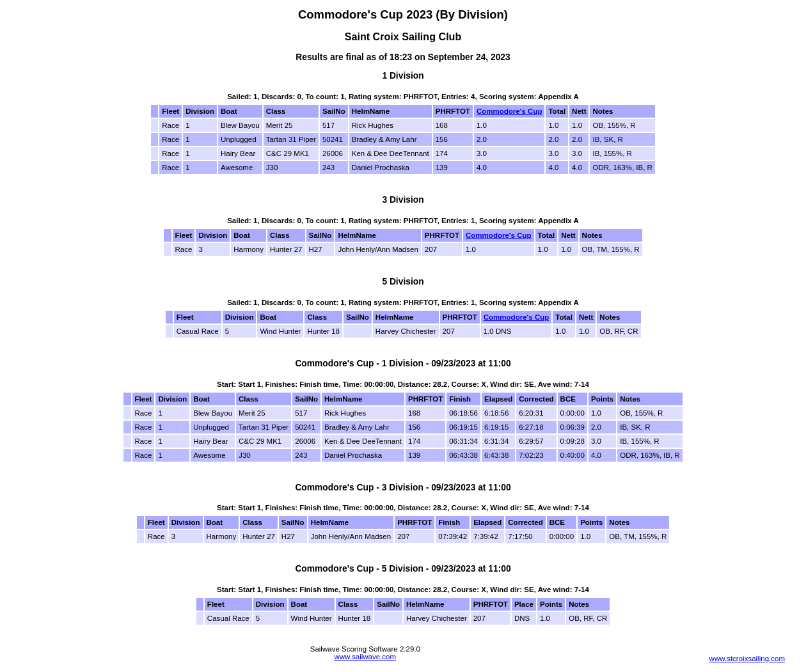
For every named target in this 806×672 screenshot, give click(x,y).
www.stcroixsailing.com (747, 659)
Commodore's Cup (510, 111)
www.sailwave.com (365, 657)
